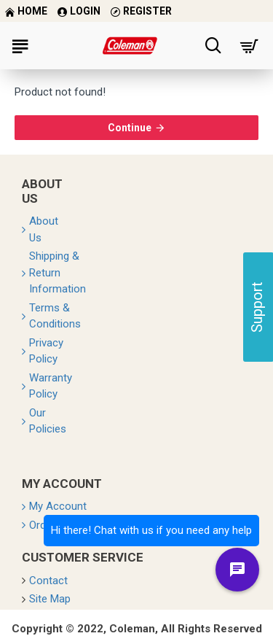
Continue (130, 128)
